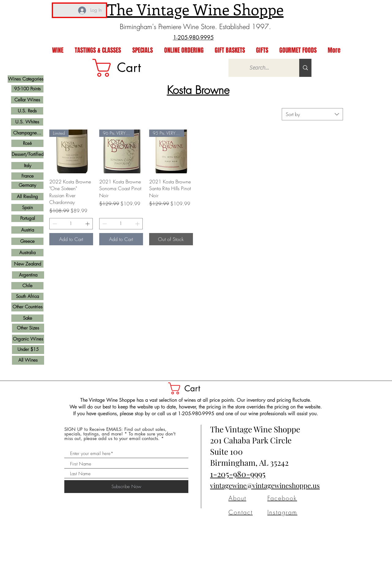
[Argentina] (28, 275)
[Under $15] (28, 350)
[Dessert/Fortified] (27, 154)
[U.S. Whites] (27, 122)
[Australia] (27, 253)
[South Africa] (27, 296)
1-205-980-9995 (238, 474)
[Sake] (27, 318)
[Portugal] (27, 218)
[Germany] (27, 185)
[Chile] (27, 286)
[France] (27, 176)
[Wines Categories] (26, 79)
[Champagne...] (27, 133)
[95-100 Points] (27, 89)
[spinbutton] (71, 224)
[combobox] (312, 114)
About (237, 498)
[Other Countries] (27, 307)
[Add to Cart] (71, 239)
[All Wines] (28, 360)
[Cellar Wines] (27, 100)
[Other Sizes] (28, 328)
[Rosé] (27, 143)
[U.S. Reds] (27, 111)
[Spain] (27, 208)
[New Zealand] (27, 264)
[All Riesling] (27, 197)
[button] (191, 388)
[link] (126, 68)
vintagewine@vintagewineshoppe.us (265, 485)
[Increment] (88, 224)
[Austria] (27, 230)
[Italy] (27, 166)
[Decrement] (54, 224)
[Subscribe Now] (126, 487)
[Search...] (259, 68)
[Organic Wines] (28, 339)
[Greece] (27, 241)
